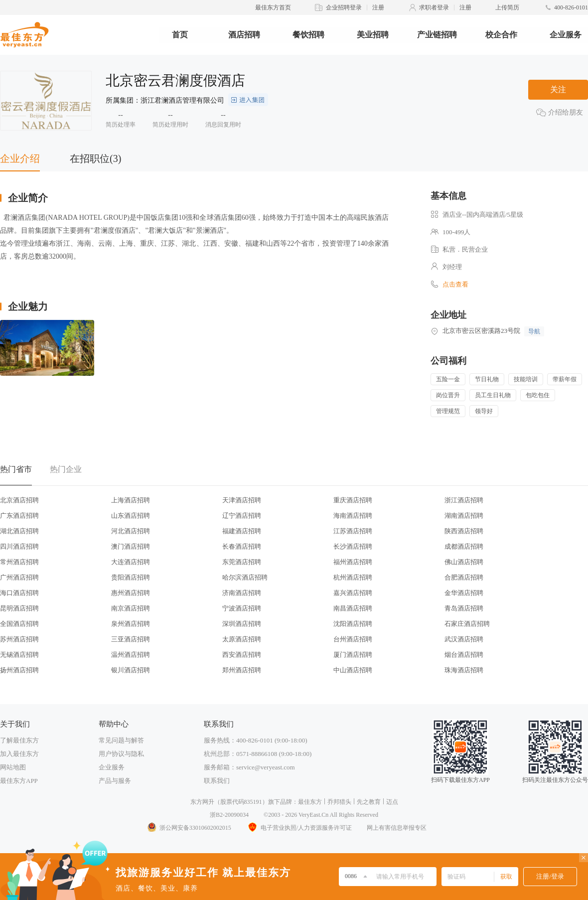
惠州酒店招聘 (131, 593)
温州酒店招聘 (131, 655)
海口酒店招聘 (19, 593)
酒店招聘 (244, 35)
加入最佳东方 (19, 754)
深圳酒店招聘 (242, 624)
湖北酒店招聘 (19, 531)
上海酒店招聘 (131, 500)
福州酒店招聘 (353, 562)
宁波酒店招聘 (242, 608)
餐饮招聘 (308, 35)
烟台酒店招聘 (464, 655)
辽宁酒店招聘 (242, 516)
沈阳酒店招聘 (353, 624)
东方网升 (202, 802)
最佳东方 (310, 802)
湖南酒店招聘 (464, 516)
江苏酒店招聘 (353, 531)
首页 (180, 35)
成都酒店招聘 (464, 546)
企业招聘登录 (344, 7)
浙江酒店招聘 (464, 500)
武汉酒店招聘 (464, 639)
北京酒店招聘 (19, 500)
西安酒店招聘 (242, 655)
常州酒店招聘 (19, 562)
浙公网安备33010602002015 (189, 828)
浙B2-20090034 (229, 815)
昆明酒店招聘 (19, 608)
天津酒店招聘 (242, 500)
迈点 (392, 802)
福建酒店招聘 (242, 531)
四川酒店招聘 (19, 546)
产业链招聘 (437, 35)
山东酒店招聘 (131, 516)
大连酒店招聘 (131, 562)
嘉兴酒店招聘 (353, 593)
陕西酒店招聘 (464, 531)
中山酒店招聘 (353, 670)
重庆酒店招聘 (353, 500)
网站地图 (13, 767)
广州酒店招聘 (19, 577)
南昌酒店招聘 (353, 608)
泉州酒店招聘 (131, 624)
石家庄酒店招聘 (467, 624)
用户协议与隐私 (121, 754)
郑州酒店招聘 (242, 670)
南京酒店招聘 (131, 608)
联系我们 (217, 781)
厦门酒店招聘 (353, 655)
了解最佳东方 (19, 740)
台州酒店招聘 (353, 639)
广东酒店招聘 (19, 516)
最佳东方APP (19, 781)
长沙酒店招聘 (353, 546)
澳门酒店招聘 (131, 546)
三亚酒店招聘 (131, 639)
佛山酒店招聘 (464, 562)
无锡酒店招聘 (19, 655)
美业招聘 (373, 35)
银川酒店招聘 (131, 670)
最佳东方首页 (273, 7)
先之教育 (369, 802)
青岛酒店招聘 (464, 608)
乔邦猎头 (339, 802)
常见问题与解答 (121, 740)
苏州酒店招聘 (19, 639)
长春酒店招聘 (242, 546)
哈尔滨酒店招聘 (245, 577)
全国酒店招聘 (19, 624)
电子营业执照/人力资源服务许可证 (299, 828)
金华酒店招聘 (464, 593)
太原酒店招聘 (242, 639)
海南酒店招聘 (353, 516)
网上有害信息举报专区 (397, 828)
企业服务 (566, 35)
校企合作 (501, 35)
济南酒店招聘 (242, 593)
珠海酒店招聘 (464, 670)
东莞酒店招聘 (242, 562)
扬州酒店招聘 (19, 670)
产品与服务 (115, 781)
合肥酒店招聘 (464, 577)
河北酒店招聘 (131, 531)
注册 (378, 7)
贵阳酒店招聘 (131, 577)
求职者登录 (434, 7)
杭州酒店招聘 (353, 577)
